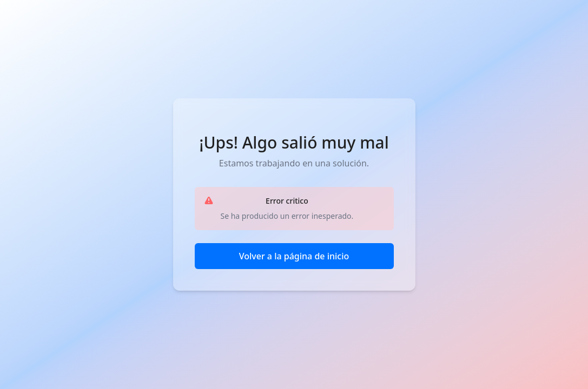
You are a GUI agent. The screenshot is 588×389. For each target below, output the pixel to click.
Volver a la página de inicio (294, 256)
